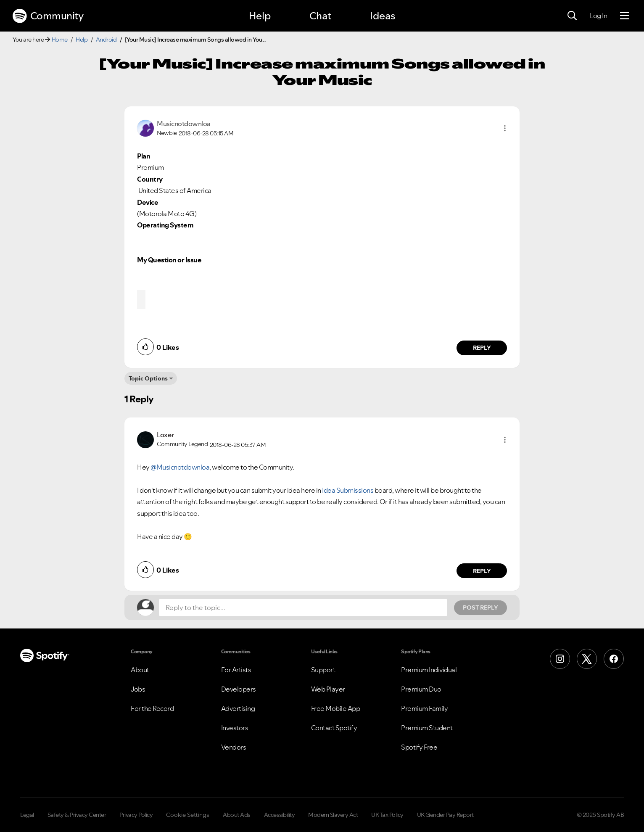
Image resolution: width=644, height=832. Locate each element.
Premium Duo (421, 689)
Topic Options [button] (148, 378)
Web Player (328, 689)
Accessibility (280, 815)
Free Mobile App (336, 708)
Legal (27, 815)
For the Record (152, 708)
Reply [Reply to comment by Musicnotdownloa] (482, 348)
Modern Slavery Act (333, 815)
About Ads (237, 815)
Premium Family (424, 708)
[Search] (572, 16)
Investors (235, 728)
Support (323, 670)
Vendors (234, 747)
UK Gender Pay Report (445, 815)
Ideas (383, 16)
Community (48, 16)
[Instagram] (560, 659)
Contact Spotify (334, 728)
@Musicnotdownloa (180, 467)
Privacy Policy (136, 815)
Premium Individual (429, 670)
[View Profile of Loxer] (165, 435)
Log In (598, 16)
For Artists (236, 670)
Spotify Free (419, 747)
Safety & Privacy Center (77, 815)
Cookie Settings (188, 815)
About (140, 670)
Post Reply (480, 607)
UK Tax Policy (387, 815)
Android (106, 40)
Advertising (238, 708)
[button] (505, 128)
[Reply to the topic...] (303, 607)
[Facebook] (614, 659)
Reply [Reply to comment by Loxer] (482, 571)
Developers (239, 689)
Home (60, 40)
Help (260, 16)
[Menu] (624, 16)
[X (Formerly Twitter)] (587, 659)
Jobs (138, 689)
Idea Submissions (348, 490)
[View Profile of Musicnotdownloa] (184, 124)
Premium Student (427, 728)
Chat (320, 16)
